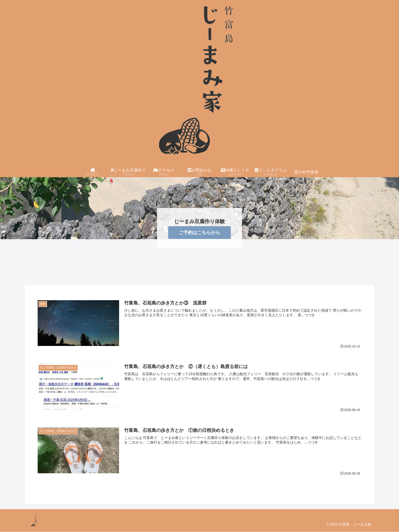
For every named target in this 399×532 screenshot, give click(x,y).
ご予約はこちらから (199, 233)
